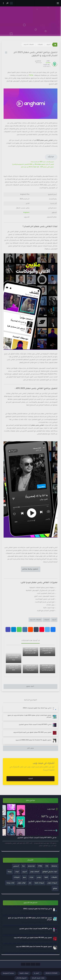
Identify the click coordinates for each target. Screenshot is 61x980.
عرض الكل (30, 748)
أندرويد (49, 45)
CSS (47, 866)
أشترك (30, 779)
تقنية (46, 877)
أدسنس (16, 866)
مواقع (55, 889)
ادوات (17, 872)
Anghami (26, 213)
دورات (31, 877)
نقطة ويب (48, 63)
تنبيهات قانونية (24, 973)
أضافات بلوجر (35, 872)
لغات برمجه (10, 883)
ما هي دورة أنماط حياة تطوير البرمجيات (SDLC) (37, 708)
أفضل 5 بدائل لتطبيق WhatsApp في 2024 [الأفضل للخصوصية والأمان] (33, 165)
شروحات (17, 877)
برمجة (10, 872)
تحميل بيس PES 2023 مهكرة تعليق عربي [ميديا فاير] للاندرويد (32, 732)
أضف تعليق (30, 686)
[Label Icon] (6, 52)
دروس (39, 877)
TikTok (31, 76)
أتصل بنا (37, 973)
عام (30, 883)
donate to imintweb (51, 973)
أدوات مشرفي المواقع (50, 872)
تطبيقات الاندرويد (29, 45)
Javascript (31, 866)
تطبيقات (40, 45)
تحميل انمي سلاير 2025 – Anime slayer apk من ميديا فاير (37, 167)
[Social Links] (38, 964)
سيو (25, 877)
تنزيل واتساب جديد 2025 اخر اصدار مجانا (42, 162)
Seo (23, 866)
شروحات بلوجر (52, 883)
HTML (40, 866)
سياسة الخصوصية (8, 973)
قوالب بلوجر (22, 883)
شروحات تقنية (39, 883)
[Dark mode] (11, 3)
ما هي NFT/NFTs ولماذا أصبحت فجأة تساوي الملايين (35, 725)
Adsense (54, 866)
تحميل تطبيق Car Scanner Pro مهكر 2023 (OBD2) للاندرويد (33, 740)
